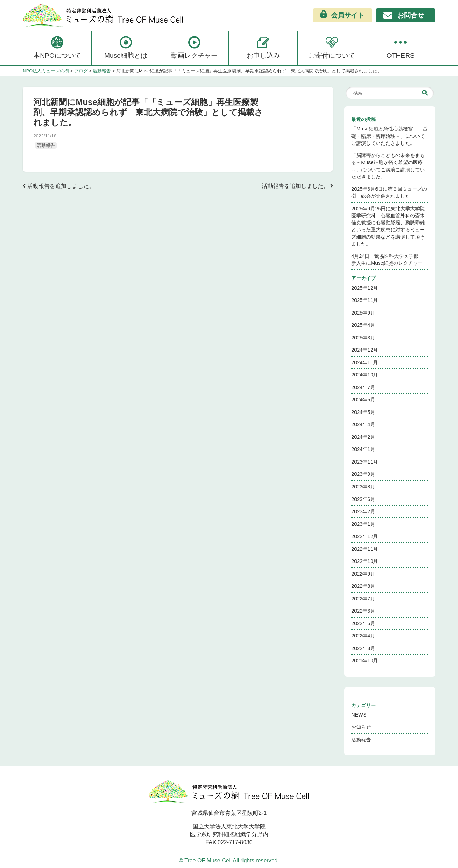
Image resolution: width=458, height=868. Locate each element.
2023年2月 (363, 511)
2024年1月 (363, 449)
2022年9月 (363, 574)
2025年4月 (363, 325)
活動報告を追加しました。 (58, 186)
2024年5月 (363, 412)
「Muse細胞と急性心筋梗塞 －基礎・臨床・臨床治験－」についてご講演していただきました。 (389, 136)
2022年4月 (363, 636)
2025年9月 (363, 313)
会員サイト (343, 15)
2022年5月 (363, 623)
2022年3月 (363, 648)
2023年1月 (363, 524)
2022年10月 (365, 561)
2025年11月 (365, 300)
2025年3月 (363, 338)
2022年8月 (363, 586)
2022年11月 (365, 549)
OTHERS (401, 47)
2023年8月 (363, 487)
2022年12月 (365, 536)
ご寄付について (332, 47)
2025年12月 (365, 288)
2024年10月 (365, 375)
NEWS (359, 715)
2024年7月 (363, 387)
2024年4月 (363, 424)
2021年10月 (365, 661)
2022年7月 (363, 599)
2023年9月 (363, 474)
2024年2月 (363, 437)
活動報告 (46, 145)
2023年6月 (363, 499)
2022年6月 (363, 611)
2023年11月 (365, 462)
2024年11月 (365, 362)
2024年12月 (365, 350)
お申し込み (263, 47)
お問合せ (404, 16)
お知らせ (361, 727)
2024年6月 (363, 400)
